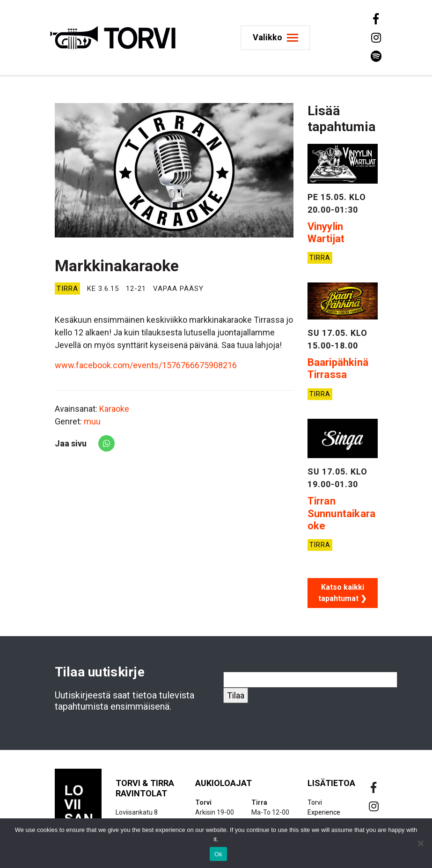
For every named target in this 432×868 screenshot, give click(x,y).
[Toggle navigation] (276, 38)
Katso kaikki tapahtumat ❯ (342, 593)
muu (92, 421)
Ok (218, 854)
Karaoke (114, 409)
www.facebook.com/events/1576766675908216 (146, 365)
